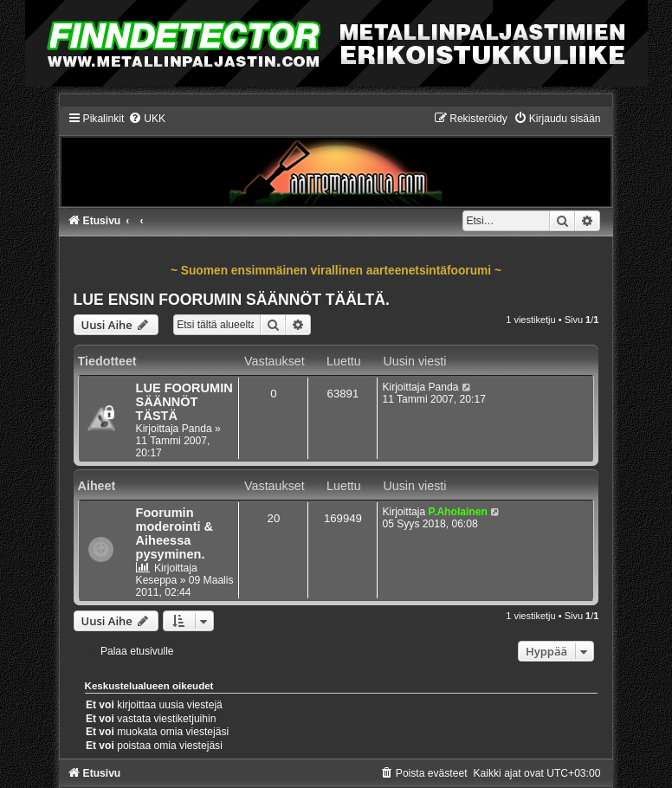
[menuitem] (147, 119)
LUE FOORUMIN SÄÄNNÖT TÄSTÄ (184, 402)
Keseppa (157, 580)
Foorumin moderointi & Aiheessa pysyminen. (175, 533)
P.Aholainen (458, 512)
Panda (197, 429)
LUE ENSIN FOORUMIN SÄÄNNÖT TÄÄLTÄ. (232, 300)
